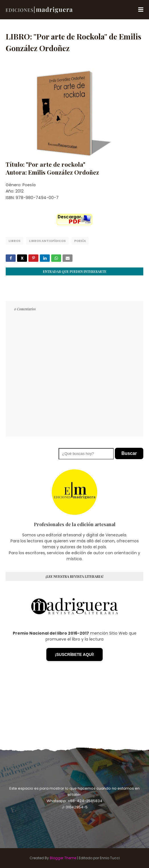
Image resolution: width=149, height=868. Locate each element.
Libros (15, 241)
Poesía (80, 241)
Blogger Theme (63, 858)
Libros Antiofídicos (47, 241)
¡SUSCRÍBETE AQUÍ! (74, 654)
